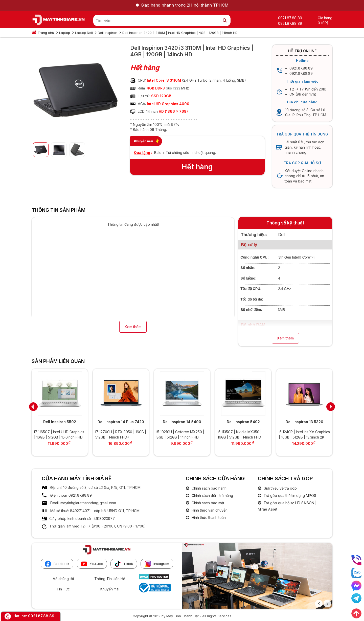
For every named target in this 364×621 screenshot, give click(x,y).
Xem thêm (133, 327)
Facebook (57, 564)
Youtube (92, 564)
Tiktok (124, 564)
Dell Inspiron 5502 (60, 422)
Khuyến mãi (110, 589)
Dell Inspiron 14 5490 (182, 422)
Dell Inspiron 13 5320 (304, 422)
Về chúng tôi (63, 579)
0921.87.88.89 (41, 616)
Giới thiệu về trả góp (280, 488)
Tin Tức (63, 589)
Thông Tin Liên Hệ (110, 579)
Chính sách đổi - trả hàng (212, 496)
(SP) (325, 23)
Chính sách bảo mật (207, 503)
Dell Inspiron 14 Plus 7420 (121, 422)
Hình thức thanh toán (208, 517)
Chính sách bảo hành (209, 488)
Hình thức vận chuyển (209, 510)
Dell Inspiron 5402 (243, 422)
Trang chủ (46, 33)
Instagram (157, 564)
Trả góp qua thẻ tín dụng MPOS (289, 496)
